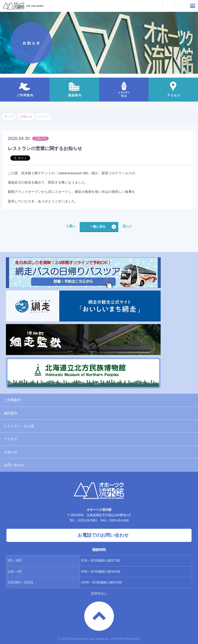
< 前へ (71, 226)
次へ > (127, 226)
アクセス (11, 439)
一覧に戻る (98, 227)
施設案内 (11, 413)
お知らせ (11, 452)
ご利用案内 (12, 400)
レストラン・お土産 (19, 426)
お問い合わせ (14, 465)
